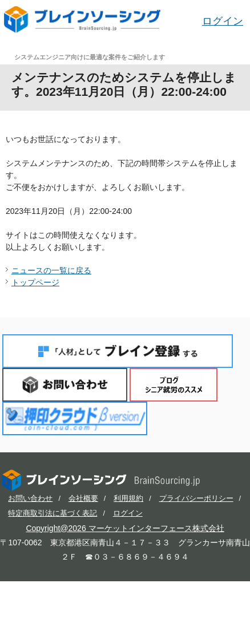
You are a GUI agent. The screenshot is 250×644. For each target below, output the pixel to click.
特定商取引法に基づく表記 (53, 513)
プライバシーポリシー (196, 499)
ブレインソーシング (83, 19)
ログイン (223, 21)
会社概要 (83, 499)
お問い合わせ (65, 385)
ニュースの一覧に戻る (51, 270)
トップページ (35, 282)
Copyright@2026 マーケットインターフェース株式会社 (125, 528)
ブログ (174, 385)
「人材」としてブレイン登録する (118, 351)
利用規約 (128, 499)
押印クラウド (75, 418)
